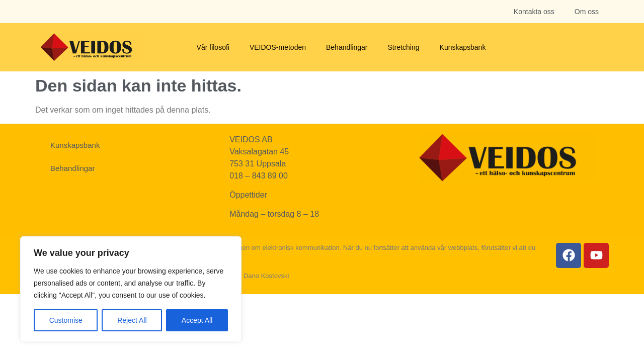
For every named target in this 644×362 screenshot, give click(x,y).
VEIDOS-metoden (278, 47)
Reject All (132, 320)
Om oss (587, 12)
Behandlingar (347, 47)
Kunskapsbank (463, 47)
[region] (131, 289)
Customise (66, 320)
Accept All (197, 320)
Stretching (404, 47)
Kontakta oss (534, 12)
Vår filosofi (213, 47)
